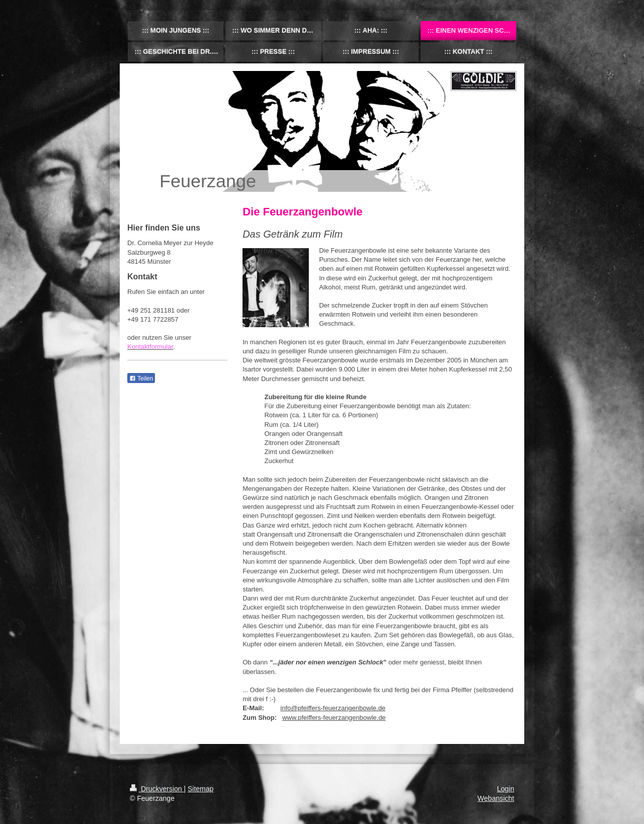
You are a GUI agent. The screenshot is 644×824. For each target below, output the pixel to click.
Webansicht (496, 798)
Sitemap (200, 789)
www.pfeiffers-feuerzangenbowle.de (334, 718)
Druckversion (157, 789)
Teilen (141, 379)
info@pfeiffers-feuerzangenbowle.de (333, 708)
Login (506, 789)
